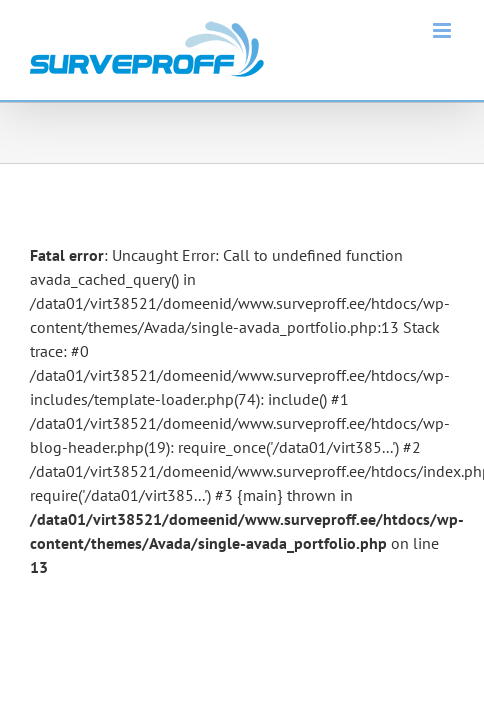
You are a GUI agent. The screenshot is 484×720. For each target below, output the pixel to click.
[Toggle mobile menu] (443, 30)
